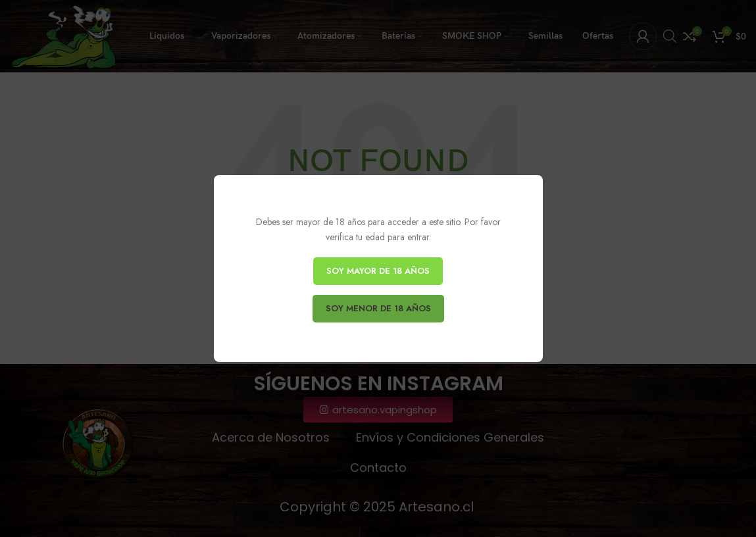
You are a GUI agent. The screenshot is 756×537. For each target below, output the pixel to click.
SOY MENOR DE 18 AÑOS (378, 308)
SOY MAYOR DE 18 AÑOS (378, 271)
